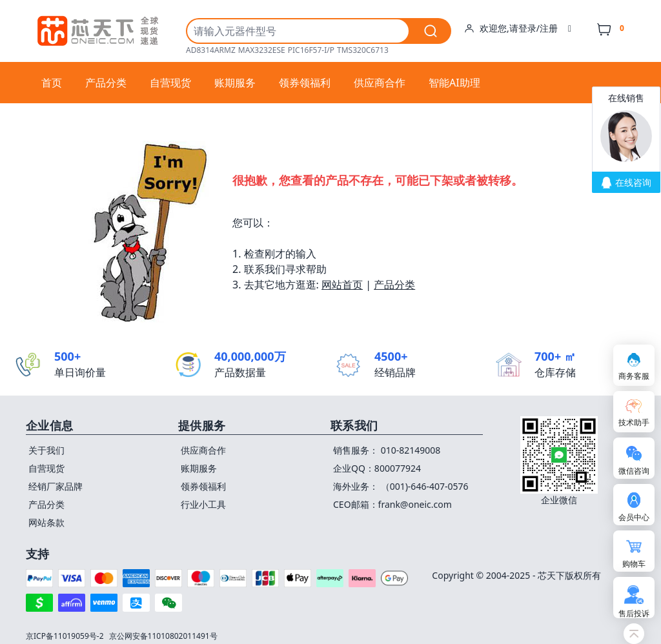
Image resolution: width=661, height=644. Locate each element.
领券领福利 (305, 83)
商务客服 (634, 376)
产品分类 (106, 83)
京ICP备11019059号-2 (65, 636)
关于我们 (46, 450)
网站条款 (46, 522)
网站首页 (342, 285)
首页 (52, 83)
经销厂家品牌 (56, 486)
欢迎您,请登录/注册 (518, 28)
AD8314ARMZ (211, 50)
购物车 (634, 564)
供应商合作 (380, 83)
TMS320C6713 (363, 50)
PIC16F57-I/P (311, 50)
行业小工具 (203, 504)
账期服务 (235, 83)
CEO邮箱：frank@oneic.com (392, 504)
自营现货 (170, 83)
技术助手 (634, 422)
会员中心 (634, 517)
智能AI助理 (454, 83)
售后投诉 (634, 613)
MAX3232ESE (262, 50)
